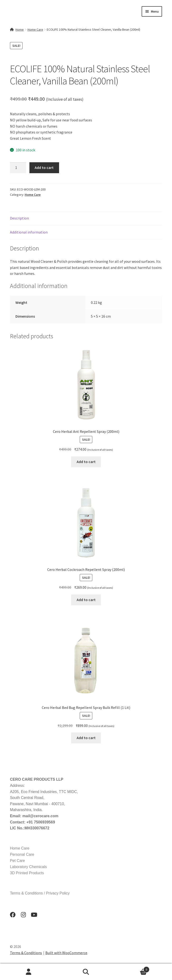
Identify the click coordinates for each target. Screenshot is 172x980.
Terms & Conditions (26, 953)
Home (20, 29)
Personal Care (22, 854)
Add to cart (44, 167)
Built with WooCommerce (66, 953)
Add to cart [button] (86, 462)
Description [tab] (19, 218)
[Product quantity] (18, 168)
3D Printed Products (27, 873)
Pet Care (17, 861)
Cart (132, 968)
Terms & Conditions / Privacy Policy (40, 893)
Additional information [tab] (29, 232)
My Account (29, 972)
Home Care (35, 29)
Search (86, 972)
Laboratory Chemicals (28, 867)
